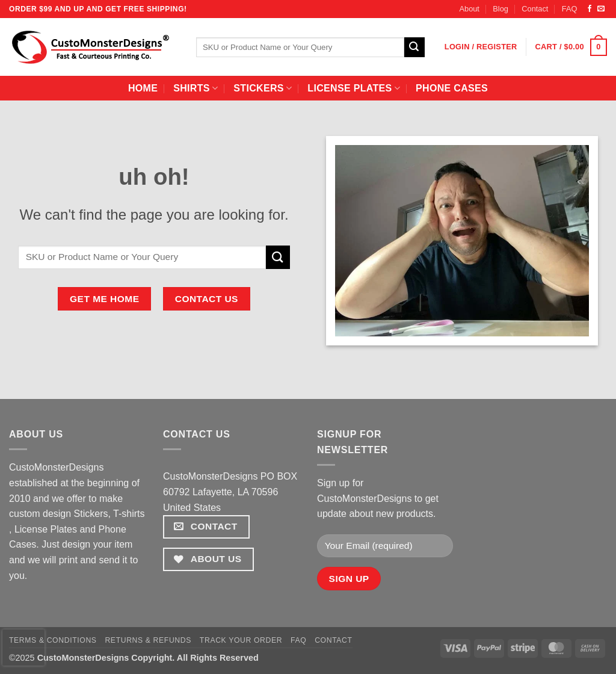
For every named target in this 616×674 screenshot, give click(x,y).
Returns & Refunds (148, 640)
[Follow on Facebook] (590, 9)
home (143, 88)
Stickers (263, 88)
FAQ (570, 9)
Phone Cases (452, 88)
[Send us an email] (601, 9)
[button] (481, 47)
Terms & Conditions (53, 640)
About (469, 9)
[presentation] (23, 648)
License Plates (354, 88)
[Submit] (414, 48)
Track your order (241, 640)
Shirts (196, 88)
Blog (500, 9)
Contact (535, 9)
